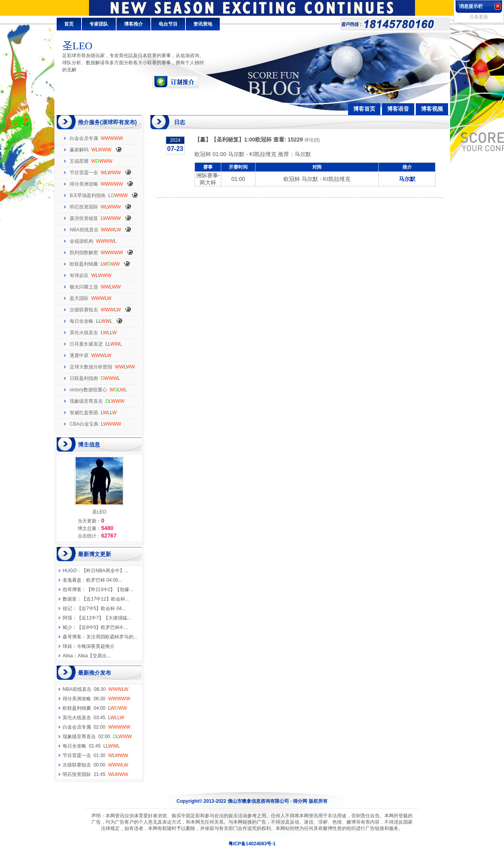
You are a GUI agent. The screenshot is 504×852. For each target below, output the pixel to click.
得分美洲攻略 (84, 184)
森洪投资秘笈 (84, 218)
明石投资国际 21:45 (95, 774)
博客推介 (133, 24)
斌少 (67, 627)
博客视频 (432, 109)
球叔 (67, 646)
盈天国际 (79, 298)
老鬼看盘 (72, 580)
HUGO (70, 571)
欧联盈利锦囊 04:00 (95, 708)
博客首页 (364, 109)
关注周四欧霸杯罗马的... (112, 637)
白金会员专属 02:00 (96, 727)
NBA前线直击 (84, 230)
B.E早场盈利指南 (88, 195)
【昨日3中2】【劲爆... (110, 590)
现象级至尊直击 (86, 401)
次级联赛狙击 (84, 310)
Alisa (68, 656)
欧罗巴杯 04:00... (104, 580)
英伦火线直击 (84, 333)
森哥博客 (72, 637)
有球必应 (79, 275)
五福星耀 (79, 161)
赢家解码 (79, 150)
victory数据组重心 (88, 390)
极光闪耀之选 (84, 287)
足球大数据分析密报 (91, 367)
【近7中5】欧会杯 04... (101, 608)
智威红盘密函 (84, 413)
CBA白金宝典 (84, 424)
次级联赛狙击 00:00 (95, 765)
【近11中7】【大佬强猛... (104, 618)
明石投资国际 (84, 207)
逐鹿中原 (79, 355)
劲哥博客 (72, 590)
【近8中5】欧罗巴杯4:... (102, 627)
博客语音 (398, 109)
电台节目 (168, 24)
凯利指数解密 (84, 253)
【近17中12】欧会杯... (105, 599)
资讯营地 (203, 24)
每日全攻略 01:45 (91, 746)
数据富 (70, 599)
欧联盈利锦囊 (84, 264)
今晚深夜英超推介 (96, 646)
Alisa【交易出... (94, 656)
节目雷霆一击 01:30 (95, 755)
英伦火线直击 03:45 (93, 718)
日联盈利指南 (84, 378)
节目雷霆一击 (84, 173)
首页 (69, 24)
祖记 (67, 608)
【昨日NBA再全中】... (105, 571)
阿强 (67, 618)
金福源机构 (82, 241)
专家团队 (99, 24)
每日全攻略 (82, 321)
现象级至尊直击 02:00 (97, 737)
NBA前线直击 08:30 (95, 689)
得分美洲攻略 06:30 (96, 699)
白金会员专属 (84, 138)
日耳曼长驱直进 (86, 344)
